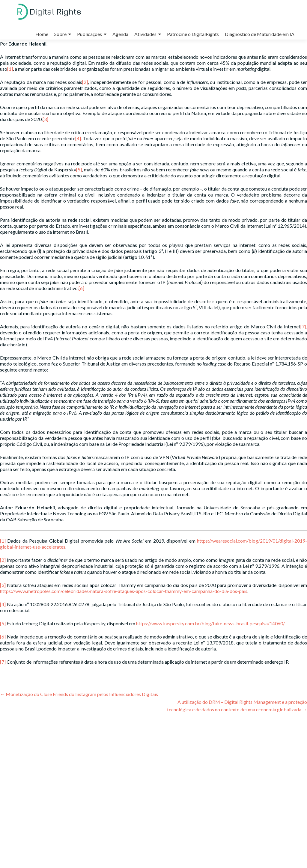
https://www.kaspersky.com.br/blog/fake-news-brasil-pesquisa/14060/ (210, 640)
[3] (45, 136)
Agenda (120, 34)
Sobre (60, 34)
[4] (78, 155)
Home (42, 34)
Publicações (89, 34)
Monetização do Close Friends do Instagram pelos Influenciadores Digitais (79, 711)
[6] (81, 305)
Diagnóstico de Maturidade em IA (260, 34)
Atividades (145, 34)
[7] (303, 343)
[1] (10, 86)
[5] (79, 186)
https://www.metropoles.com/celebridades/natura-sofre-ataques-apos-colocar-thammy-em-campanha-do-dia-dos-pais (124, 608)
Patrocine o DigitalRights (193, 34)
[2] (85, 99)
